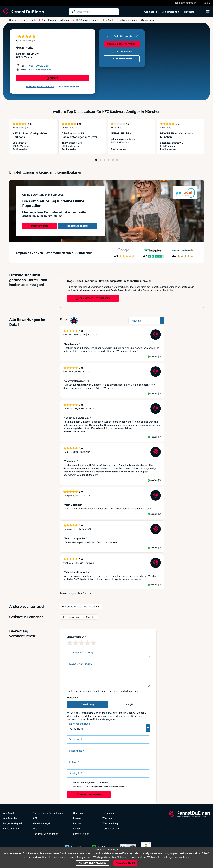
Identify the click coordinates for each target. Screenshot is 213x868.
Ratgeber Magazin (13, 823)
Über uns (78, 813)
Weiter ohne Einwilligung (92, 863)
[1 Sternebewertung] (70, 643)
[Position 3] (104, 160)
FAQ (35, 829)
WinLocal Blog (110, 823)
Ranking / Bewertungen (46, 834)
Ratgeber (190, 12)
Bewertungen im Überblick (40, 86)
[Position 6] (117, 160)
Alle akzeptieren (125, 863)
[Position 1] (96, 160)
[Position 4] (109, 160)
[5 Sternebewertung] (93, 643)
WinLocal (107, 818)
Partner (77, 823)
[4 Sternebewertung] (87, 643)
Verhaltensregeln (129, 691)
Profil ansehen (33, 149)
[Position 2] (100, 160)
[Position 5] (113, 160)
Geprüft (154, 357)
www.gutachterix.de (40, 70)
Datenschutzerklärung (85, 786)
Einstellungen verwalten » (174, 857)
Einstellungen (56, 813)
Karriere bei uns (111, 829)
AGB (77, 782)
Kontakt (77, 829)
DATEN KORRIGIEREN (122, 59)
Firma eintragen (12, 829)
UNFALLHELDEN (121, 133)
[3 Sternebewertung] (82, 643)
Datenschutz (40, 813)
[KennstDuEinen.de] (24, 12)
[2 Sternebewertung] (76, 643)
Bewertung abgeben (69, 87)
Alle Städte (150, 12)
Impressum (108, 813)
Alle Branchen (171, 12)
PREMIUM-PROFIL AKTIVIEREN (122, 44)
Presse (77, 818)
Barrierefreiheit (81, 834)
